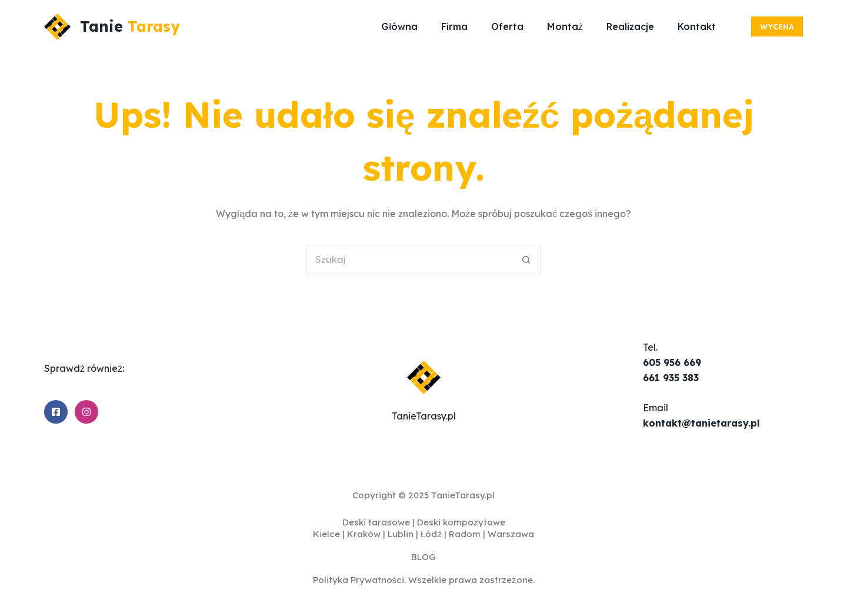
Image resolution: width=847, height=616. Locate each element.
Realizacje (630, 26)
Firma (454, 26)
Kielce (326, 534)
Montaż (565, 26)
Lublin (401, 534)
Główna (399, 26)
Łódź (431, 534)
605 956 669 (672, 362)
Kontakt (697, 26)
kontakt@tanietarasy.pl (701, 423)
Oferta (507, 26)
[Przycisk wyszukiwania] (526, 259)
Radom (465, 534)
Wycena (777, 26)
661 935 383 (671, 378)
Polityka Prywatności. (360, 580)
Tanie (130, 26)
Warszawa (511, 534)
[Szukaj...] (409, 259)
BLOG (423, 557)
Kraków (364, 534)
